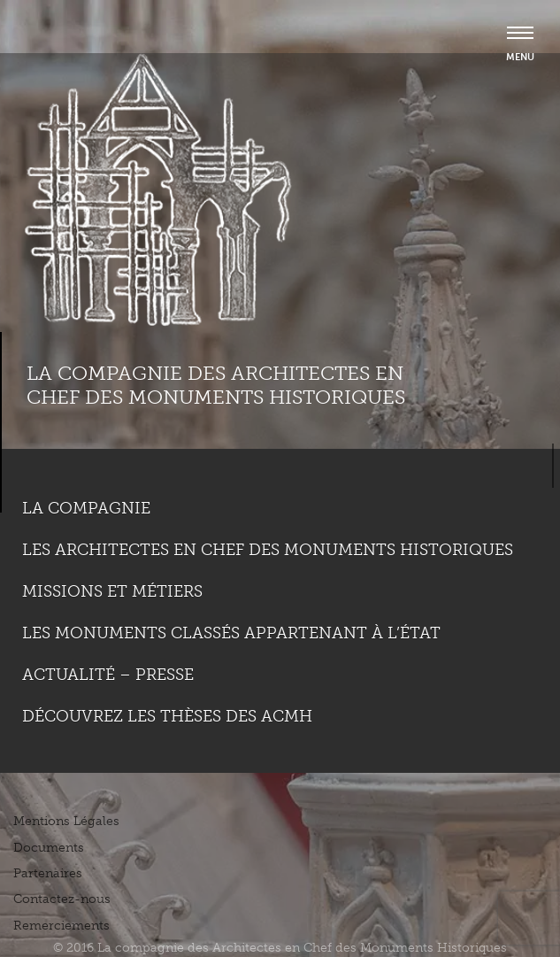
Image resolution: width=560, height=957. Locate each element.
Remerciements (61, 926)
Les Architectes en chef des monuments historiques (268, 550)
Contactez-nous (62, 899)
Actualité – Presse (108, 675)
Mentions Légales (66, 821)
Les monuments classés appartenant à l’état (231, 633)
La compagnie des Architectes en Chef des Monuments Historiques (216, 385)
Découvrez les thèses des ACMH (167, 716)
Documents (49, 848)
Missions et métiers (112, 591)
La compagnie (86, 508)
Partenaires (48, 873)
